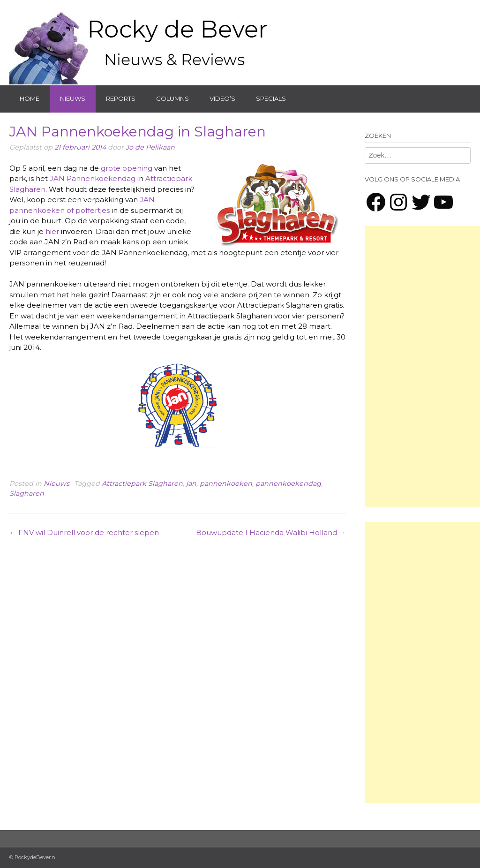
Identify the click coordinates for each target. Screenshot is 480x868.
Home (30, 98)
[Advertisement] (422, 367)
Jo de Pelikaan (150, 147)
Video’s (222, 98)
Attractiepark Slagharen (142, 483)
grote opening (127, 168)
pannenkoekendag (288, 483)
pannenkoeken (226, 483)
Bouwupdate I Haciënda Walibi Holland (271, 532)
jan (191, 483)
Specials (271, 98)
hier (52, 231)
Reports (121, 98)
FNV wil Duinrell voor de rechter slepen (84, 532)
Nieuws (73, 98)
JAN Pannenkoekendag (93, 178)
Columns (172, 98)
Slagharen (27, 493)
